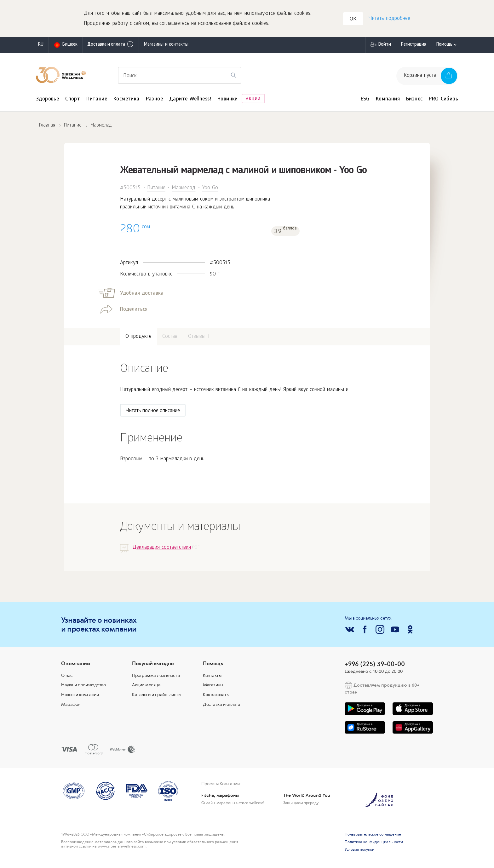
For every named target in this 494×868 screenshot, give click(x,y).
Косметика (126, 100)
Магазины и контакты (166, 45)
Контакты (212, 676)
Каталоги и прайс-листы (156, 695)
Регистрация (414, 45)
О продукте (138, 338)
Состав (170, 338)
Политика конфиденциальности (374, 842)
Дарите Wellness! (190, 100)
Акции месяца (146, 686)
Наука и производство (83, 686)
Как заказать (216, 695)
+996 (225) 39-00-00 (375, 664)
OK (353, 20)
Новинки (228, 100)
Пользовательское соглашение (373, 835)
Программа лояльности (156, 676)
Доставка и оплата (111, 45)
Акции (253, 100)
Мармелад (184, 189)
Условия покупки (359, 850)
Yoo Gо (210, 189)
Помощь (444, 45)
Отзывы (199, 338)
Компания (388, 100)
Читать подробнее (389, 19)
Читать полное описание (153, 412)
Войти (385, 45)
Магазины (213, 686)
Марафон (71, 705)
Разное (154, 100)
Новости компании (80, 695)
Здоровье (47, 100)
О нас (67, 676)
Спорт (73, 100)
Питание (97, 100)
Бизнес (414, 100)
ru (41, 45)
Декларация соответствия (162, 548)
